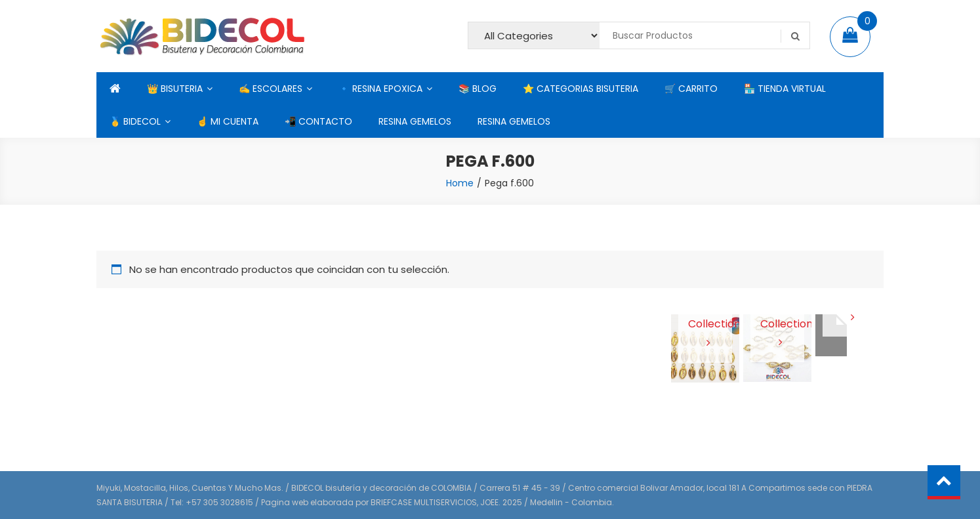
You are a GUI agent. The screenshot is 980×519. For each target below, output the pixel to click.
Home (460, 183)
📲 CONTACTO (318, 121)
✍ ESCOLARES (271, 89)
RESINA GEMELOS (415, 121)
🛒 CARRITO (691, 89)
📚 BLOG (478, 89)
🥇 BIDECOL (135, 121)
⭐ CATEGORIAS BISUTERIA (581, 89)
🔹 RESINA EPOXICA (380, 89)
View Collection (705, 323)
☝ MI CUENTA (228, 121)
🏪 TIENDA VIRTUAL (785, 89)
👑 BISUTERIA (175, 89)
